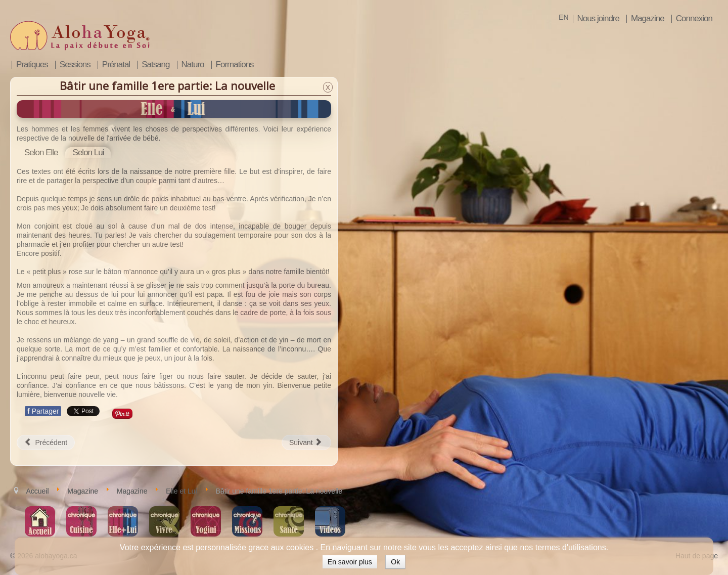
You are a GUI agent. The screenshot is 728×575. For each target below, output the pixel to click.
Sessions (75, 65)
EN (563, 17)
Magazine (648, 19)
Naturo (193, 65)
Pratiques (32, 65)
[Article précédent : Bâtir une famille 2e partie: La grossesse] (46, 443)
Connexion (694, 19)
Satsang (155, 65)
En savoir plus (350, 562)
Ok (395, 562)
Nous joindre (598, 19)
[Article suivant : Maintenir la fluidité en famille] (306, 443)
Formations (235, 65)
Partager (43, 411)
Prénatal (116, 65)
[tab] (41, 153)
